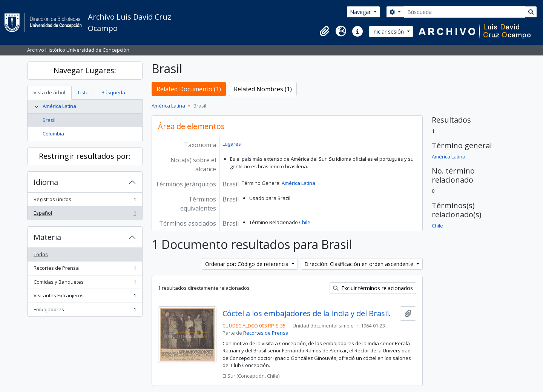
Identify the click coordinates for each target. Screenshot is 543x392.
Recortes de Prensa (85, 270)
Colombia (53, 134)
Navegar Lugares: (85, 70)
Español (85, 214)
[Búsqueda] (465, 12)
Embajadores (85, 311)
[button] (324, 31)
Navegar (361, 12)
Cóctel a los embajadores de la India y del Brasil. (307, 314)
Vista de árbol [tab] (49, 92)
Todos (41, 254)
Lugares (232, 144)
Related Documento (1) (189, 89)
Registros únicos (85, 201)
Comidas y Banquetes (85, 284)
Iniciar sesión (389, 32)
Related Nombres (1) (263, 89)
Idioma (46, 182)
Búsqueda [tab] (113, 92)
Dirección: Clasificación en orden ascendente (360, 264)
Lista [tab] (83, 92)
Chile (305, 222)
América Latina (59, 106)
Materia (47, 237)
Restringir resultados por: (85, 156)
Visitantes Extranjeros (85, 297)
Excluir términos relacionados (373, 288)
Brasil (49, 120)
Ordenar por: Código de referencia (248, 264)
